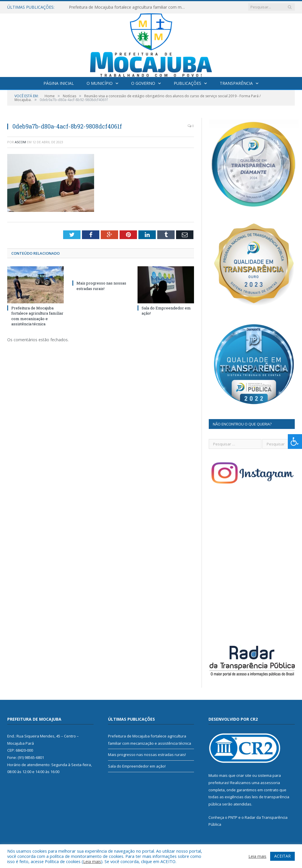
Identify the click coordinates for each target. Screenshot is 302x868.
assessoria (270, 783)
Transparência (236, 83)
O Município (100, 83)
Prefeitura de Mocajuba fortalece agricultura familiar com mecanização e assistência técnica (128, 7)
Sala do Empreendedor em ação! (137, 766)
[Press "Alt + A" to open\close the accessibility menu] (295, 442)
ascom (20, 142)
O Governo (143, 83)
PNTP (233, 817)
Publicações (187, 83)
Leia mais (92, 861)
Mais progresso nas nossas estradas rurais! (101, 286)
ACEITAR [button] (282, 856)
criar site (244, 775)
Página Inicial (59, 83)
